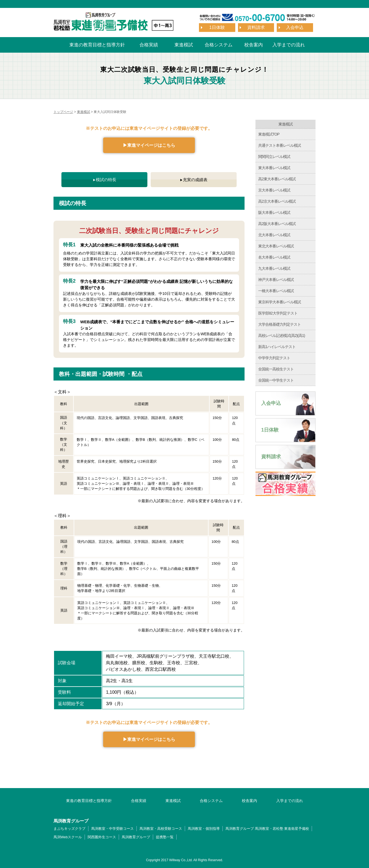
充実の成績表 (195, 180)
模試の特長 (106, 180)
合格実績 (149, 45)
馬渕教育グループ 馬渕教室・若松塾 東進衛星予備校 (267, 829)
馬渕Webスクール (68, 837)
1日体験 (217, 27)
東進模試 (184, 45)
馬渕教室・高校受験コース (161, 829)
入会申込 (295, 27)
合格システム (219, 45)
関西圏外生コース (102, 837)
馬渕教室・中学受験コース (112, 829)
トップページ (63, 112)
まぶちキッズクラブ (69, 829)
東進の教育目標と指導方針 (97, 45)
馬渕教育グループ (136, 837)
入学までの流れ (289, 45)
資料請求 (256, 27)
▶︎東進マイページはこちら (149, 145)
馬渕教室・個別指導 (204, 829)
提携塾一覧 (165, 837)
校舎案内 (254, 45)
